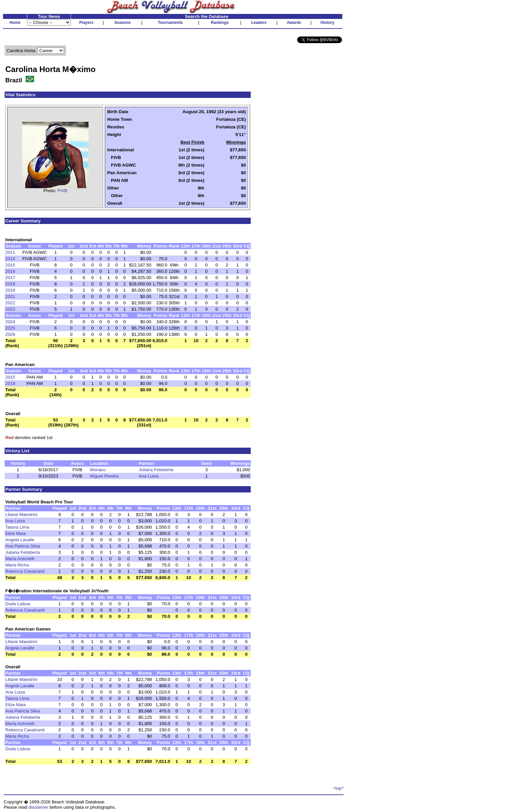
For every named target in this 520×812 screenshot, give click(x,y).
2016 (10, 271)
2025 (10, 328)
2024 (10, 322)
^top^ (338, 788)
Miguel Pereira (104, 476)
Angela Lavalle (20, 540)
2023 (10, 309)
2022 (10, 303)
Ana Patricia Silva (23, 546)
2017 (10, 278)
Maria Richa (17, 565)
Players (86, 23)
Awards (294, 23)
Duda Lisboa (18, 604)
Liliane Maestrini (21, 515)
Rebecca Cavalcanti (25, 571)
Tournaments (170, 23)
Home (15, 23)
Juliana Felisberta (156, 470)
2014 (10, 259)
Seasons (123, 23)
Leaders (259, 23)
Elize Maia (15, 533)
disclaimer (38, 807)
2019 (10, 290)
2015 (10, 265)
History (327, 23)
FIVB (62, 191)
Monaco (98, 470)
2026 (10, 334)
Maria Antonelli (20, 559)
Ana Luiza (148, 476)
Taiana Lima (17, 527)
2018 (10, 284)
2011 (10, 252)
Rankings (220, 23)
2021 (10, 296)
